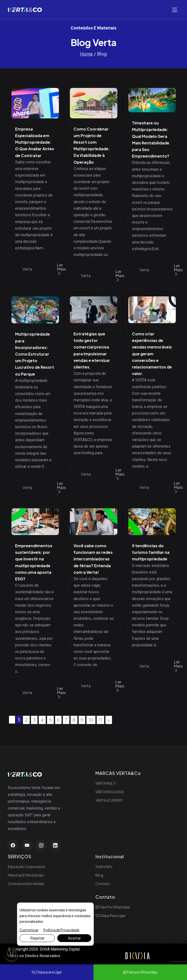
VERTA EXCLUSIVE (110, 792)
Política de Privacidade (61, 930)
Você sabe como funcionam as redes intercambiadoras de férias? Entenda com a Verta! (93, 559)
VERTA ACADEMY (109, 800)
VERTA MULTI (106, 783)
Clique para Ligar (110, 915)
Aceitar (74, 938)
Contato (103, 884)
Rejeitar (37, 938)
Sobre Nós (104, 867)
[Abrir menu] (175, 10)
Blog (99, 875)
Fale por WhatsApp (113, 907)
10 (91, 720)
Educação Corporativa (26, 867)
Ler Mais (61, 269)
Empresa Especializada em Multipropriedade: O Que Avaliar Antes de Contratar (35, 142)
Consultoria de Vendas (26, 884)
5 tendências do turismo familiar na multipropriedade (151, 552)
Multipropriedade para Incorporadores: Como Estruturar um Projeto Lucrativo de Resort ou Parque (35, 354)
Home (86, 54)
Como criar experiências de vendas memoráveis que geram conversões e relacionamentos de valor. (152, 354)
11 (100, 720)
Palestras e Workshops (26, 875)
